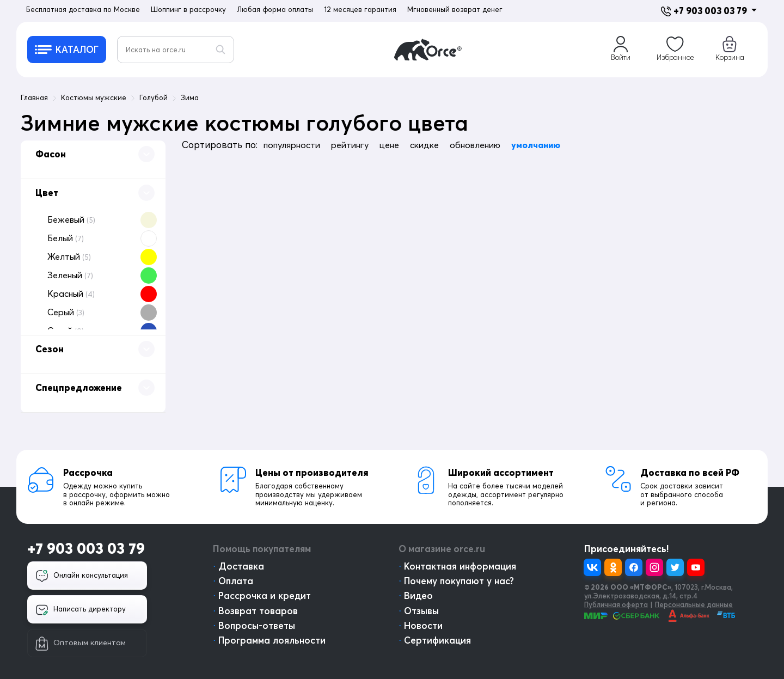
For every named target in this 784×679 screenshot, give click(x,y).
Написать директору (81, 610)
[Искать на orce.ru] (176, 50)
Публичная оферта (616, 604)
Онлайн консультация (82, 576)
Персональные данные (694, 604)
